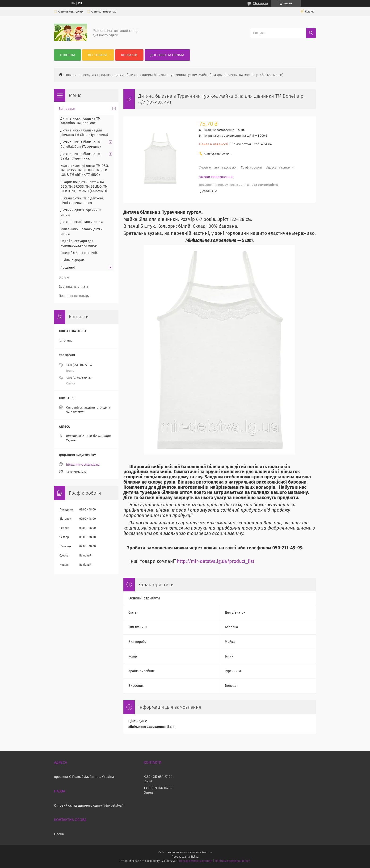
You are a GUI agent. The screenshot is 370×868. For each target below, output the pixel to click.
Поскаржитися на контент (196, 861)
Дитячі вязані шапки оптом (82, 222)
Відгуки (64, 277)
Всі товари (97, 55)
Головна (67, 55)
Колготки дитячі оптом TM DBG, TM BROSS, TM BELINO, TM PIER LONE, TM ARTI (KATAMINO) (84, 170)
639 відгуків (261, 3)
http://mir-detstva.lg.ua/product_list (216, 561)
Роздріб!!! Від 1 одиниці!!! (79, 253)
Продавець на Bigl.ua (185, 857)
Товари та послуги (80, 75)
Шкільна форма (73, 260)
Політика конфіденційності (233, 861)
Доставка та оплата (167, 55)
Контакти (129, 55)
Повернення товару (74, 296)
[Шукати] (311, 33)
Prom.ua (207, 852)
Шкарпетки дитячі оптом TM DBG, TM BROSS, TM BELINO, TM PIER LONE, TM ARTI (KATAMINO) (84, 187)
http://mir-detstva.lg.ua (83, 465)
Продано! (104, 75)
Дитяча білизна (127, 75)
